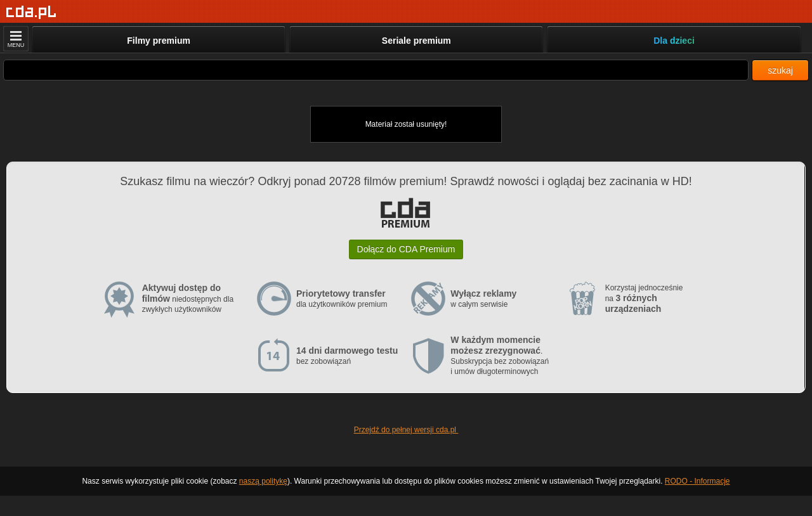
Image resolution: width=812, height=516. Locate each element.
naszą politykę (263, 481)
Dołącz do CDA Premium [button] (406, 249)
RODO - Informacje (697, 481)
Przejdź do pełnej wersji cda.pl (406, 430)
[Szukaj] (376, 70)
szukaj (780, 70)
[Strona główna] (31, 12)
